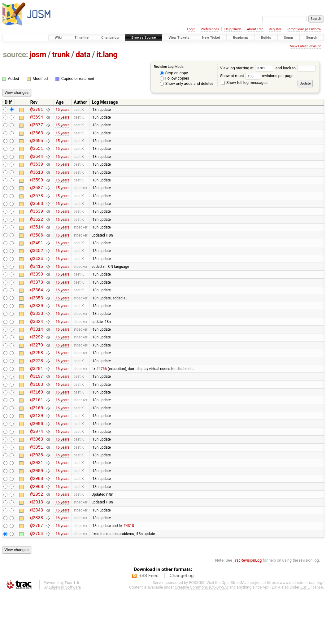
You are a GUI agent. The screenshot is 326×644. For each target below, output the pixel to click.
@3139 (37, 453)
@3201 (37, 400)
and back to (296, 68)
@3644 (37, 163)
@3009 (37, 514)
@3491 (37, 259)
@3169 (37, 426)
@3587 (37, 198)
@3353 (37, 321)
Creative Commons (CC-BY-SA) (202, 638)
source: (16, 55)
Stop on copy (174, 73)
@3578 (37, 207)
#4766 (102, 400)
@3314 (37, 356)
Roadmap (241, 38)
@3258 (37, 382)
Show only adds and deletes (187, 83)
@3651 (37, 154)
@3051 (37, 488)
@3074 (37, 470)
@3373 (37, 303)
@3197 (37, 409)
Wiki (58, 38)
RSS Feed (148, 627)
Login (191, 29)
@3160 (37, 444)
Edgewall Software (65, 638)
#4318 (129, 576)
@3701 (37, 110)
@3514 (37, 242)
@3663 (37, 136)
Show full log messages (244, 83)
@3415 (37, 286)
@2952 (37, 540)
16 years (62, 224)
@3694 (37, 119)
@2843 (37, 558)
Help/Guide (233, 29)
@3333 (37, 338)
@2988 (37, 523)
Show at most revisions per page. (257, 76)
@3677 (37, 127)
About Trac (255, 29)
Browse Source (144, 38)
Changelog (110, 38)
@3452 (37, 268)
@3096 (37, 461)
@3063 (37, 479)
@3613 (37, 180)
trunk (61, 55)
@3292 (37, 365)
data (83, 55)
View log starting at (248, 68)
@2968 (37, 532)
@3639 (37, 171)
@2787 (37, 575)
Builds (266, 38)
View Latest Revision (306, 46)
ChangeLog (182, 627)
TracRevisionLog (248, 611)
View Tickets (179, 38)
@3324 (37, 347)
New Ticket (211, 38)
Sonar (289, 38)
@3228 (37, 391)
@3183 (37, 418)
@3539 (37, 224)
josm (38, 55)
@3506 (37, 251)
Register (275, 29)
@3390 (37, 294)
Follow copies (174, 78)
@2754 (37, 584)
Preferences (210, 29)
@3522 (37, 233)
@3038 (37, 496)
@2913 (37, 549)
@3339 (37, 330)
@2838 (37, 567)
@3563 (37, 215)
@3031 (37, 505)
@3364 (37, 312)
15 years (62, 110)
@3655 (37, 145)
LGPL (305, 638)
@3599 (37, 189)
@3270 (37, 374)
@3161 (37, 435)
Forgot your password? (304, 29)
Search (312, 38)
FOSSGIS (197, 634)
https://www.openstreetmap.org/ (295, 634)
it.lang (107, 55)
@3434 (37, 277)
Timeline (81, 38)
